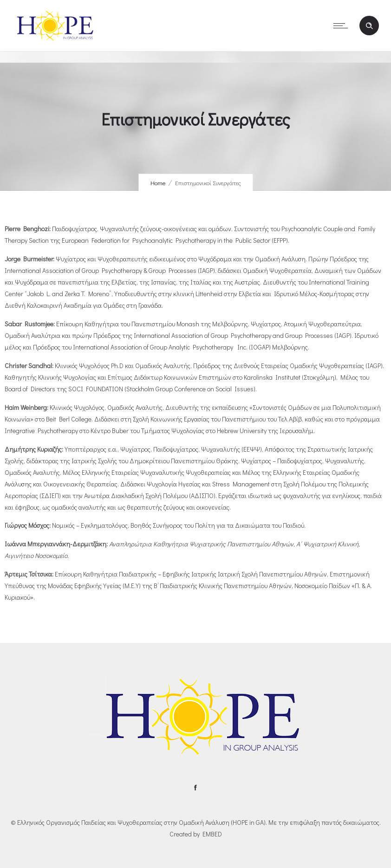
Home (158, 183)
